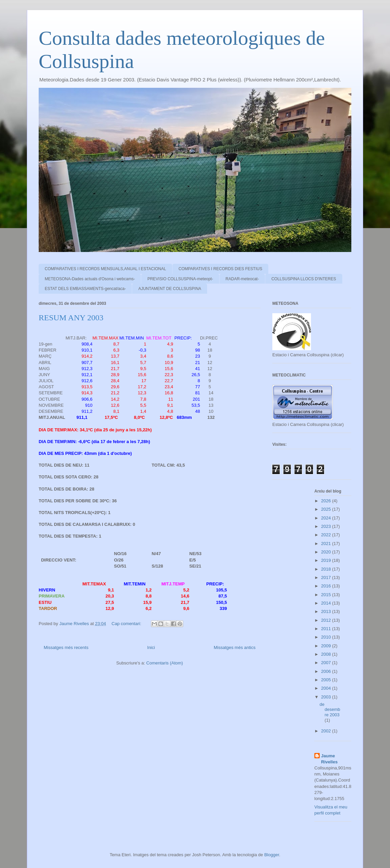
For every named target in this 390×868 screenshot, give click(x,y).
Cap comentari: (127, 624)
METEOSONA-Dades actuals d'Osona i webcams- (90, 279)
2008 (327, 654)
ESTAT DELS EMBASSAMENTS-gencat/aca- (85, 289)
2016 (327, 586)
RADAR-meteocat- (242, 279)
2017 (327, 577)
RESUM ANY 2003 (71, 318)
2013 (327, 611)
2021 (327, 544)
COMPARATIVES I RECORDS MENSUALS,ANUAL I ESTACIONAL (105, 269)
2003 (327, 697)
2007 (327, 663)
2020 (327, 552)
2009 (327, 646)
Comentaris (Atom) (165, 663)
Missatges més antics (235, 647)
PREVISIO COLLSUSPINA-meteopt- (180, 279)
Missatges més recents (66, 647)
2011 (327, 629)
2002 (327, 731)
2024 (327, 518)
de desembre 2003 (330, 710)
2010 (327, 637)
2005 (327, 680)
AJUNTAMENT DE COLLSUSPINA (170, 289)
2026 (327, 501)
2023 (327, 526)
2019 (327, 560)
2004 (327, 688)
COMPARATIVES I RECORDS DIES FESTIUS (220, 269)
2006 (327, 671)
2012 (327, 620)
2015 (327, 595)
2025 (327, 509)
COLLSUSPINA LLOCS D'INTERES (304, 279)
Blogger (272, 855)
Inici (151, 647)
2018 (327, 569)
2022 (327, 535)
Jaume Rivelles (329, 759)
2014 (327, 603)
